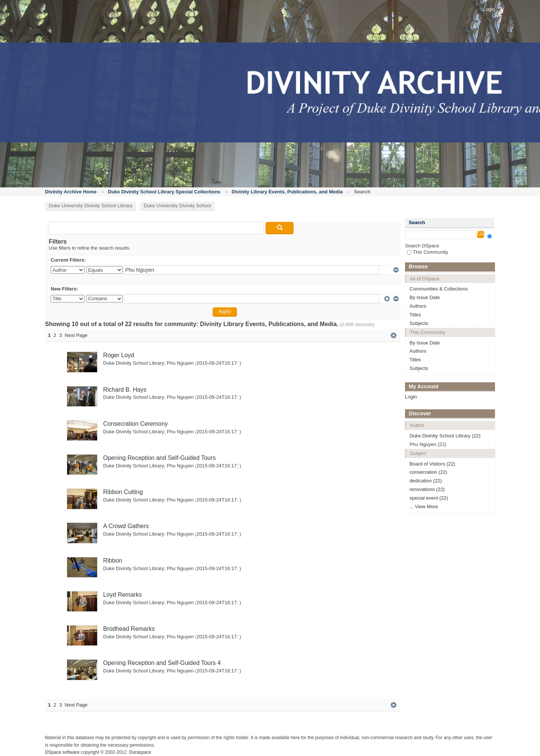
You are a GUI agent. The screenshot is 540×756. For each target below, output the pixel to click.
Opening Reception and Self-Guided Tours (159, 458)
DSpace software (62, 752)
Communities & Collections (439, 289)
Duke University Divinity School (177, 206)
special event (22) (429, 498)
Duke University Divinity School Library (91, 206)
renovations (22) (427, 489)
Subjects (419, 323)
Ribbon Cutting (123, 492)
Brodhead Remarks (129, 629)
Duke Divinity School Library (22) (445, 436)
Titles (415, 315)
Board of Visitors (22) (432, 464)
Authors (418, 306)
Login (489, 9)
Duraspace (140, 752)
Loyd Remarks (122, 595)
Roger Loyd (119, 355)
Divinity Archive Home (71, 192)
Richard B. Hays (125, 390)
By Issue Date (425, 297)
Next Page (76, 335)
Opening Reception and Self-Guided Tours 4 (162, 663)
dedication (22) (426, 481)
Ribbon (113, 561)
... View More (424, 507)
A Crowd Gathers (126, 526)
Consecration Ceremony (136, 424)
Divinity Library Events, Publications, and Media (287, 192)
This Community (427, 252)
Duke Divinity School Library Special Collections (164, 192)
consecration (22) (428, 472)
